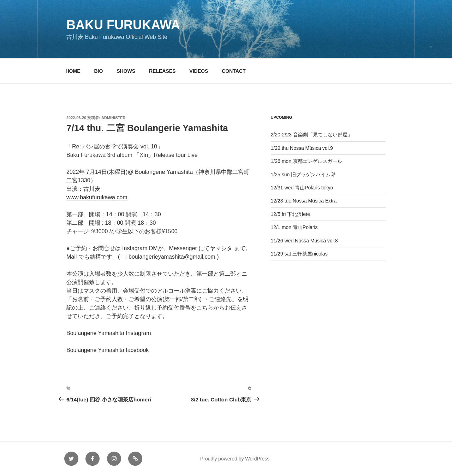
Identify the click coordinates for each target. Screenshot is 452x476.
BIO (98, 71)
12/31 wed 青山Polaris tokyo (302, 188)
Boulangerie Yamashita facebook (108, 350)
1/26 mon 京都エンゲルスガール (307, 161)
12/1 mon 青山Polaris (294, 227)
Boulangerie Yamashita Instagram (109, 333)
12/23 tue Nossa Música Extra (304, 201)
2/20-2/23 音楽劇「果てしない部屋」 (312, 135)
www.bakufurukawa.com (97, 197)
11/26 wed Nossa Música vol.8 (304, 241)
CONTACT (234, 71)
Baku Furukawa (123, 25)
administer (113, 118)
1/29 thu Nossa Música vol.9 (302, 148)
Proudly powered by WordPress (235, 459)
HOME (73, 71)
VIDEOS (199, 71)
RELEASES (162, 71)
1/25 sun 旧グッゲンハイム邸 (303, 175)
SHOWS (126, 71)
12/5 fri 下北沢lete (290, 214)
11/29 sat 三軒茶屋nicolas (299, 254)
